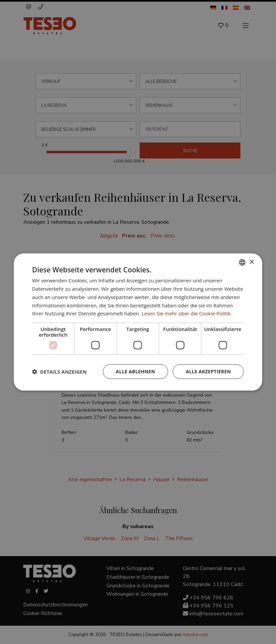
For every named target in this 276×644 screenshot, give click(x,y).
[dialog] (138, 322)
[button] (60, 372)
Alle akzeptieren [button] (208, 371)
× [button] (252, 262)
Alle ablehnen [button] (135, 371)
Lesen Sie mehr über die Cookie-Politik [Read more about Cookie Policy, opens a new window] (186, 313)
